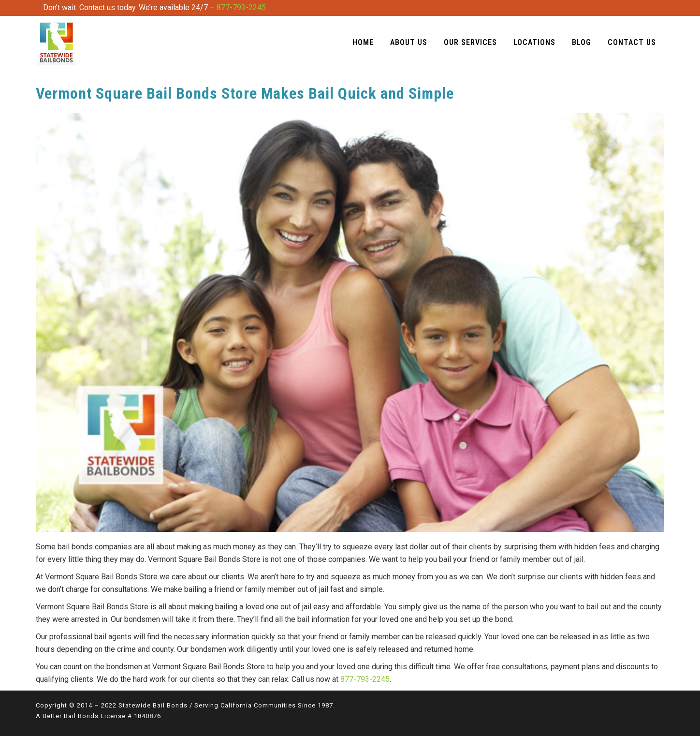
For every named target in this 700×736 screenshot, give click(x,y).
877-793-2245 (241, 7)
